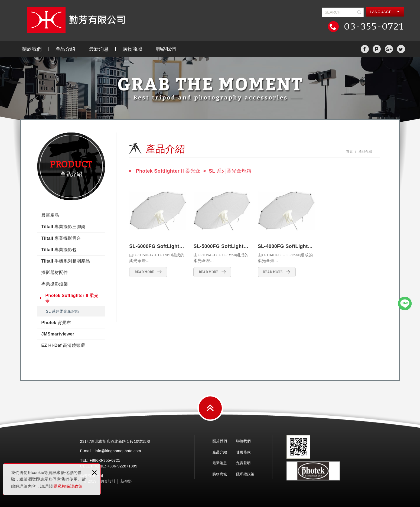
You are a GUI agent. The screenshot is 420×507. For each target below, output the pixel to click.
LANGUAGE (385, 12)
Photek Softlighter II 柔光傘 (72, 298)
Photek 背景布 (56, 323)
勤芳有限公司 (76, 20)
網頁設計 (108, 481)
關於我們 (32, 49)
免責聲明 (243, 463)
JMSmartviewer (58, 334)
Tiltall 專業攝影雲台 (61, 238)
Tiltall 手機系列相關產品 (66, 261)
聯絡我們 (166, 49)
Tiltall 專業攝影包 (59, 250)
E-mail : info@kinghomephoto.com (111, 451)
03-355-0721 (373, 26)
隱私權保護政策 (68, 486)
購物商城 (132, 49)
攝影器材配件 (55, 272)
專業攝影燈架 (55, 284)
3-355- (106, 460)
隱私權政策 (245, 474)
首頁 (349, 151)
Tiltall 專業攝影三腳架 (64, 227)
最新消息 (99, 49)
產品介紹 (65, 49)
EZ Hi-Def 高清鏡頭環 (63, 345)
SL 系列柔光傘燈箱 (63, 311)
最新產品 (50, 215)
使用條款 (243, 452)
